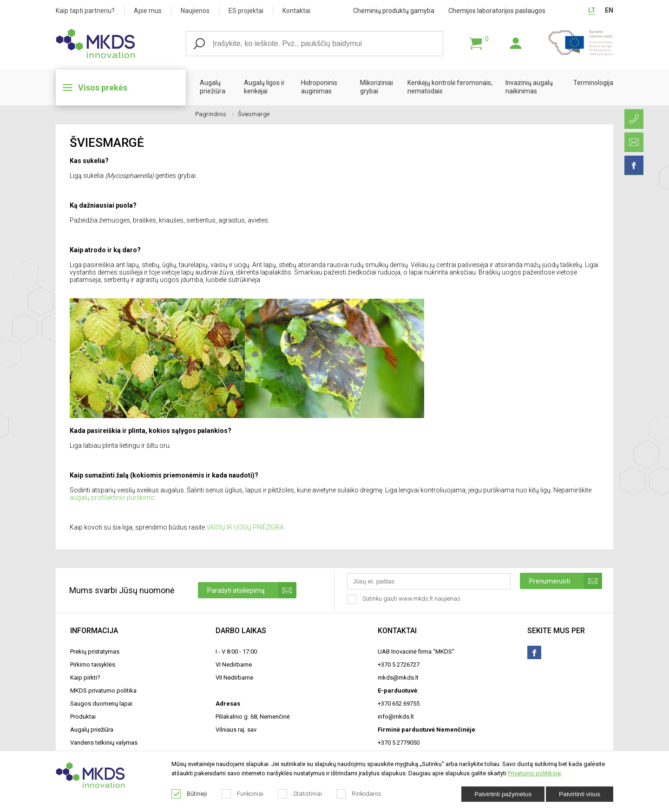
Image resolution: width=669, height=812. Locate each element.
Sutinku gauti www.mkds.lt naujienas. (405, 599)
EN (609, 10)
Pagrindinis (214, 114)
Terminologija (593, 83)
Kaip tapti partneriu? (85, 11)
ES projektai (246, 11)
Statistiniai (300, 794)
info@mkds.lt (396, 717)
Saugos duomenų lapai (101, 704)
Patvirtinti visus (580, 794)
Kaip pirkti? (85, 678)
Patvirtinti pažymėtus (503, 794)
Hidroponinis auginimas (319, 87)
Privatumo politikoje (534, 773)
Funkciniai (243, 794)
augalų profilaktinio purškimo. (113, 498)
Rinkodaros (359, 794)
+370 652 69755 (399, 704)
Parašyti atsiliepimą (252, 590)
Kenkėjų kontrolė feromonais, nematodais (450, 87)
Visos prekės (103, 88)
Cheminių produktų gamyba (394, 11)
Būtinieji (190, 794)
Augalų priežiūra (213, 87)
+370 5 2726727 (399, 665)
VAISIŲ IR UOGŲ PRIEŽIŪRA (245, 527)
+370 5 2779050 (399, 743)
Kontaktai (296, 11)
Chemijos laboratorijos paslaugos (497, 11)
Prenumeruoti (566, 581)
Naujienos (195, 11)
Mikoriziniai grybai (377, 87)
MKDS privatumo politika (103, 691)
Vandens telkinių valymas (104, 743)
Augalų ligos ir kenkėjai (264, 87)
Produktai (83, 717)
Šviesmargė (254, 114)
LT (592, 10)
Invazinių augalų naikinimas (529, 87)
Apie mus (148, 11)
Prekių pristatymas (95, 652)
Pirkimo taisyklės (93, 665)
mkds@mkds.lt (398, 678)
